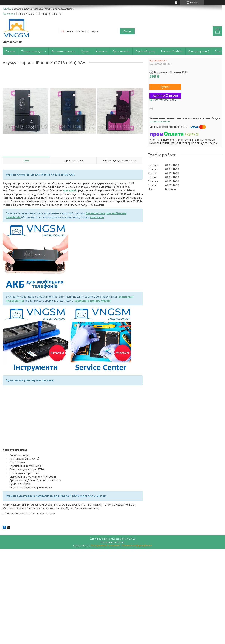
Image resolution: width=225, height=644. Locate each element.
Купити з (165, 95)
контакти (97, 217)
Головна (11, 51)
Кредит (85, 51)
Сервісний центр (145, 51)
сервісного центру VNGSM (92, 301)
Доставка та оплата (63, 51)
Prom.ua (131, 539)
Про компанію (121, 51)
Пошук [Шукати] (127, 31)
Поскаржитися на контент (105, 545)
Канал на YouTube (172, 51)
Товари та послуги (32, 51)
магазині (70, 190)
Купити (165, 87)
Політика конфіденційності (137, 545)
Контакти (101, 51)
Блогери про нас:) (199, 51)
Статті (218, 51)
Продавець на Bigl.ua (113, 542)
